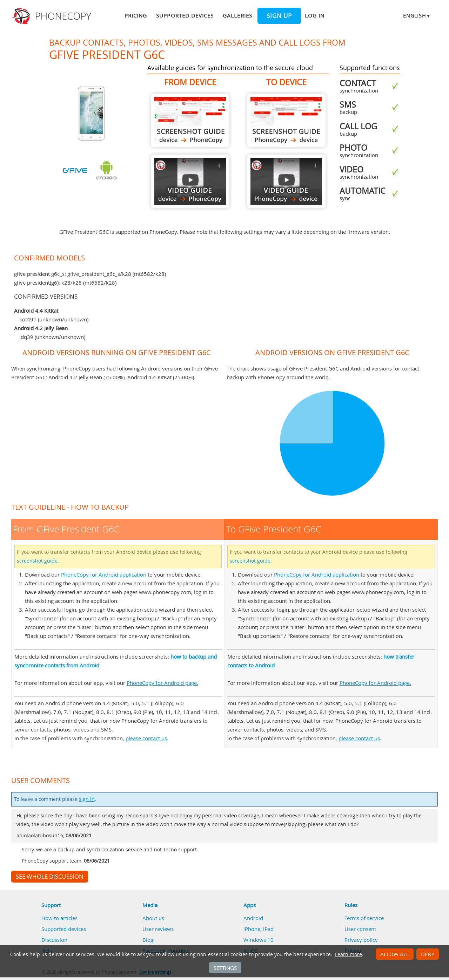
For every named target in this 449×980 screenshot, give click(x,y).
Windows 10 (259, 940)
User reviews (158, 929)
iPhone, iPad (259, 929)
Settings (225, 968)
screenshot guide (37, 561)
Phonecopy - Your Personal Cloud (53, 16)
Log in (315, 15)
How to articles (59, 918)
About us (153, 918)
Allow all (395, 954)
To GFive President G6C (286, 120)
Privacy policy (361, 940)
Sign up (279, 16)
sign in (87, 799)
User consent (360, 929)
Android (253, 918)
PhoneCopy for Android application (104, 574)
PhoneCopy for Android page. (162, 683)
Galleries (237, 15)
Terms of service (364, 918)
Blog (148, 940)
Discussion (54, 940)
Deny (428, 954)
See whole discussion (50, 877)
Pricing (136, 15)
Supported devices (185, 15)
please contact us (146, 738)
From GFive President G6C (190, 120)
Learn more (349, 954)
